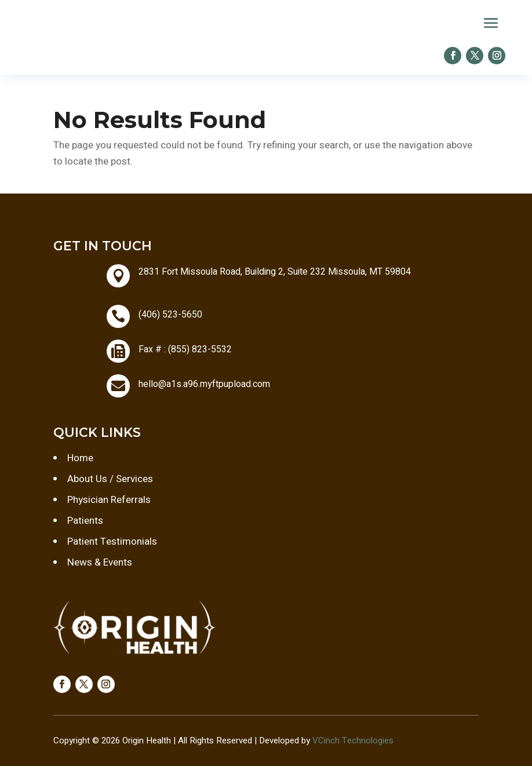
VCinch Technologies (353, 741)
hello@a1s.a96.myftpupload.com (204, 384)
